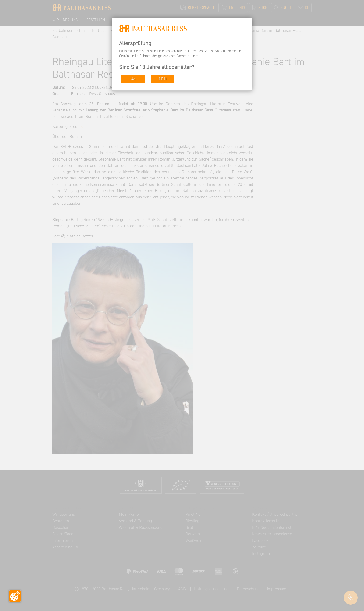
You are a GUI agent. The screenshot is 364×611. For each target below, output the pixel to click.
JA (133, 79)
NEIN (163, 79)
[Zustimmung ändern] (15, 596)
